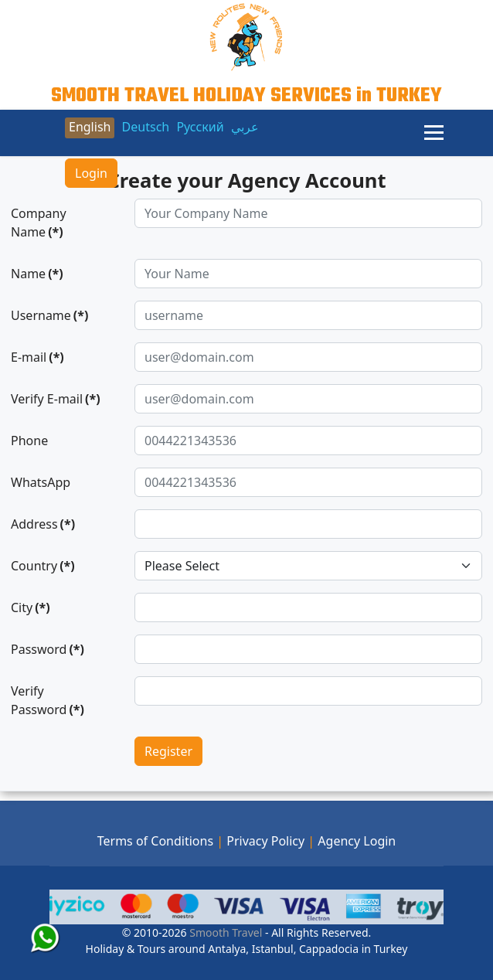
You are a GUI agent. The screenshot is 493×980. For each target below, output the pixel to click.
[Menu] (434, 133)
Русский (200, 127)
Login (91, 173)
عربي (245, 127)
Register (168, 751)
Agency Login (357, 841)
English (90, 127)
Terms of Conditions (155, 841)
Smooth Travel (225, 932)
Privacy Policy (265, 841)
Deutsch (146, 127)
